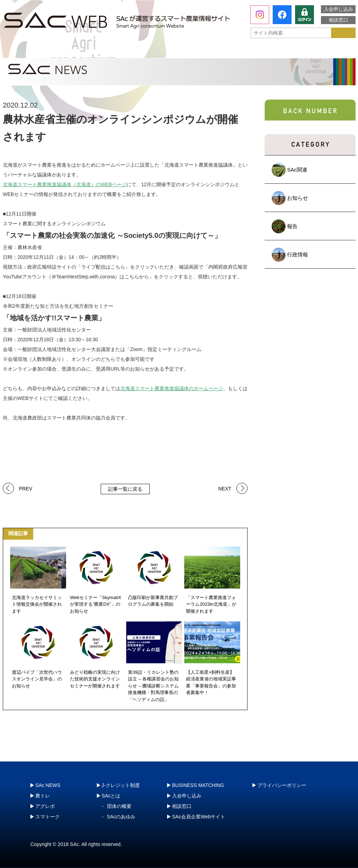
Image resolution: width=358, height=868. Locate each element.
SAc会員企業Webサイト (199, 817)
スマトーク (251, 51)
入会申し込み (338, 9)
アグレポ (180, 51)
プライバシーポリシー (282, 785)
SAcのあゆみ (121, 817)
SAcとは (35, 51)
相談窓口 (338, 20)
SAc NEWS (48, 785)
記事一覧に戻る (125, 489)
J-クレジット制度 (318, 50)
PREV (26, 488)
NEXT (225, 488)
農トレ (109, 51)
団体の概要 (119, 806)
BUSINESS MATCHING (198, 785)
